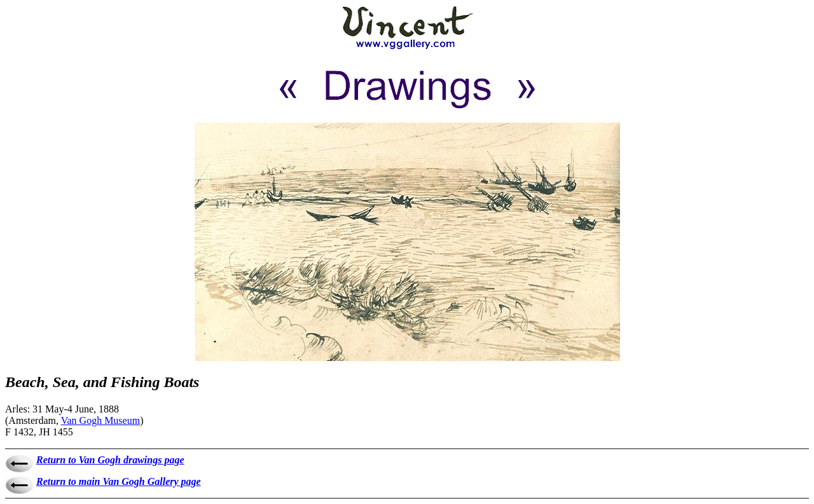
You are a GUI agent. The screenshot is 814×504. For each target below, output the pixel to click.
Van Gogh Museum (100, 420)
